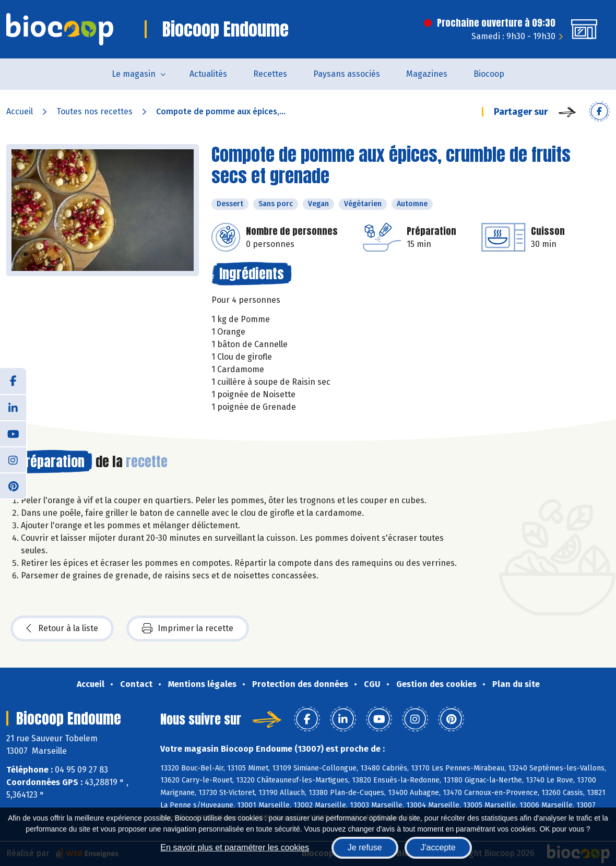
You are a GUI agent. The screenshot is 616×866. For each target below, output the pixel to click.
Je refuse (365, 847)
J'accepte (438, 847)
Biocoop (489, 74)
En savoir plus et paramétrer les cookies (235, 847)
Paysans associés (347, 74)
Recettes (270, 74)
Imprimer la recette (188, 628)
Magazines (427, 74)
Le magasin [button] (134, 74)
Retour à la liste (62, 628)
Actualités (208, 74)
